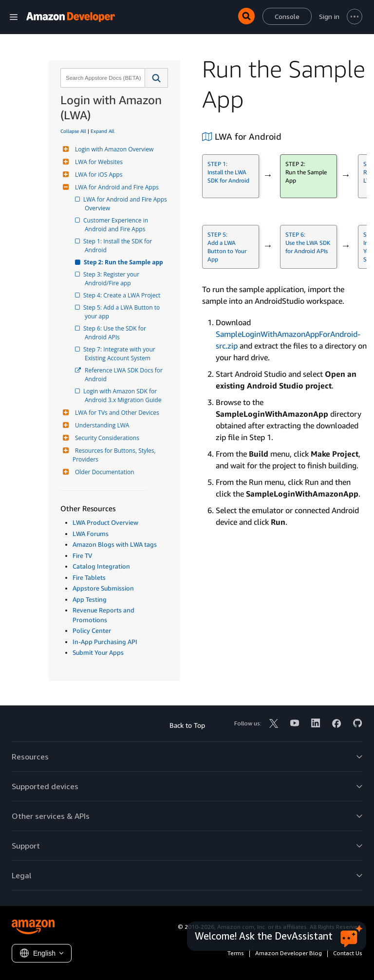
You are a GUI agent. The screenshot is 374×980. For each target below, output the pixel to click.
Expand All (103, 131)
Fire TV (82, 555)
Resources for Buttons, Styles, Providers (115, 455)
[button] (157, 78)
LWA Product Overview (105, 522)
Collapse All (73, 131)
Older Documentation (103, 472)
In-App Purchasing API (105, 642)
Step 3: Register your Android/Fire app (113, 279)
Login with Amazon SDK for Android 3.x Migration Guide (123, 396)
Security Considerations (106, 438)
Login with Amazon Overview (113, 149)
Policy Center (92, 630)
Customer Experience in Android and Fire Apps (117, 225)
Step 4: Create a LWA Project (122, 295)
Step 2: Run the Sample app (124, 262)
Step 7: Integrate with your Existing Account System (121, 354)
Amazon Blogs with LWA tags (115, 544)
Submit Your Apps (98, 652)
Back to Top (187, 725)
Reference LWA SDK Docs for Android (124, 375)
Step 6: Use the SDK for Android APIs (116, 333)
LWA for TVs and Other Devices (116, 413)
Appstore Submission (103, 588)
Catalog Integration (101, 566)
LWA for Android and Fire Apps (116, 187)
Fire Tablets (89, 577)
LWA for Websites (98, 162)
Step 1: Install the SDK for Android (119, 246)
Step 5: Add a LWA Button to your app (123, 312)
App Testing (90, 599)
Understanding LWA (101, 425)
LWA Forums (91, 534)
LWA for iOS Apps (97, 175)
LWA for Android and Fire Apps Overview (127, 204)
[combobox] (102, 78)
